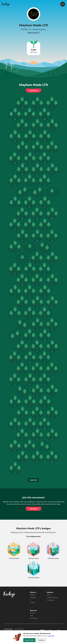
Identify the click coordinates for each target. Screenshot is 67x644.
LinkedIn (33, 595)
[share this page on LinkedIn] (65, 30)
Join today (34, 509)
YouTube (32, 603)
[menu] (63, 4)
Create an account (52, 597)
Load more (33, 480)
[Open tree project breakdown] (33, 48)
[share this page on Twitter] (65, 27)
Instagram (33, 597)
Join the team (34, 618)
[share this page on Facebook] (65, 23)
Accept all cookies (29, 640)
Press (32, 616)
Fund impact (34, 91)
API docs (33, 613)
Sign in (49, 595)
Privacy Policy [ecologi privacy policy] (19, 629)
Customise (41, 640)
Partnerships (51, 600)
